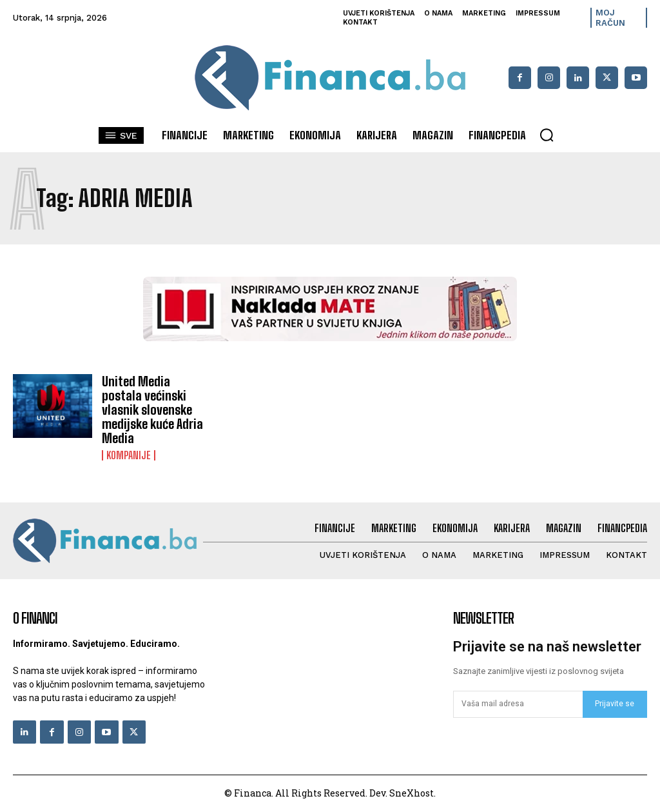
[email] (518, 704)
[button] (547, 135)
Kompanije (129, 455)
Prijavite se (615, 704)
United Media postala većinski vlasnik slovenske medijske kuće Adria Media (152, 410)
